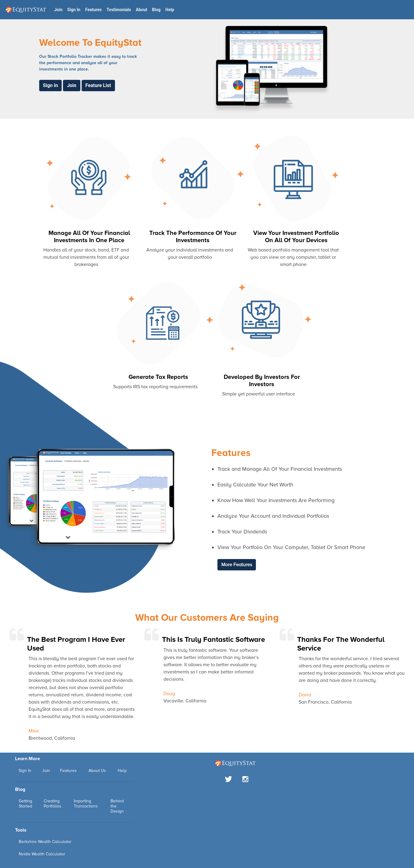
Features (93, 10)
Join (58, 10)
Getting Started (25, 804)
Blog (156, 10)
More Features (237, 565)
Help (170, 10)
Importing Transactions (86, 804)
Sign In (74, 10)
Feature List (98, 85)
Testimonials (119, 10)
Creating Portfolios (53, 804)
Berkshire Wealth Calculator (45, 842)
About (142, 10)
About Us (97, 771)
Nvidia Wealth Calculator (42, 854)
